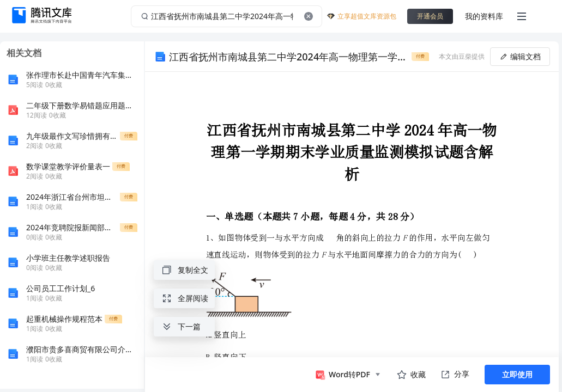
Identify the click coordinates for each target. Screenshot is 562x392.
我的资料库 (484, 16)
